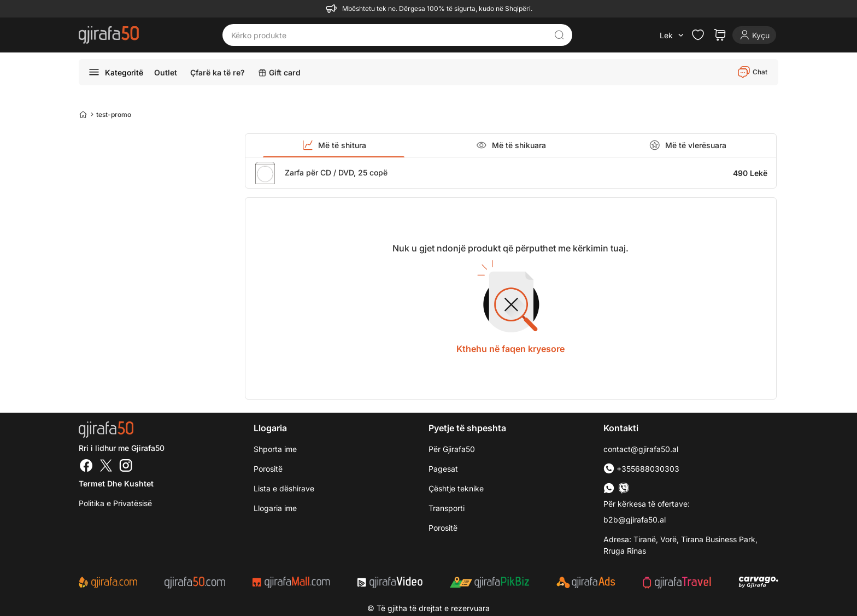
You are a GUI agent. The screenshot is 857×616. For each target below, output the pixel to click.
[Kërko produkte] (389, 35)
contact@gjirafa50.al (641, 449)
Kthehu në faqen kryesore (510, 349)
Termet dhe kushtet (116, 483)
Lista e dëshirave (284, 488)
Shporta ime (275, 449)
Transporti (447, 508)
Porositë (443, 528)
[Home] (83, 114)
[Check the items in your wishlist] (698, 35)
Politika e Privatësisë (115, 503)
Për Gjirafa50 (452, 449)
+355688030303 (641, 469)
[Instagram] (126, 467)
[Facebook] (86, 467)
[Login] (754, 35)
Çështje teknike (456, 488)
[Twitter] (106, 467)
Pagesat (443, 469)
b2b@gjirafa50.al (635, 520)
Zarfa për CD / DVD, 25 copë (336, 172)
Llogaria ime (275, 508)
